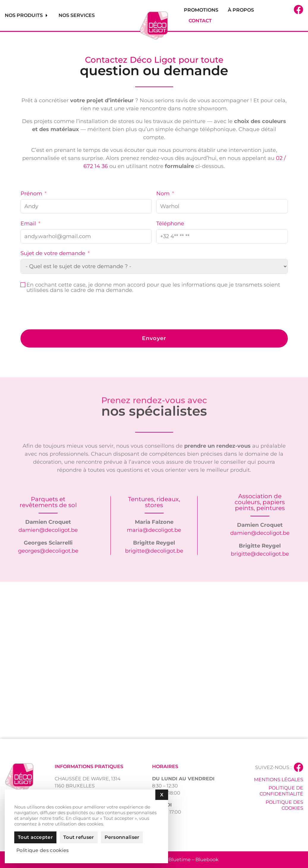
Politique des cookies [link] (42, 850)
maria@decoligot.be (154, 530)
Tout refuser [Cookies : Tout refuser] (79, 837)
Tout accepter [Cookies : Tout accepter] (35, 837)
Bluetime (180, 860)
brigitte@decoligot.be (154, 551)
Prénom (31, 194)
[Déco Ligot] (154, 660)
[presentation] (66, 312)
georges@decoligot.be (48, 551)
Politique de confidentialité (281, 791)
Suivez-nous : (273, 767)
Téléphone (170, 224)
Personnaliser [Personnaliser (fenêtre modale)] (122, 837)
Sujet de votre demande (53, 253)
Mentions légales (279, 780)
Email (28, 224)
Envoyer (154, 338)
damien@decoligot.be (48, 530)
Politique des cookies (284, 805)
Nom (163, 194)
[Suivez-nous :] (298, 767)
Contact (200, 21)
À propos (241, 10)
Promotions (201, 10)
